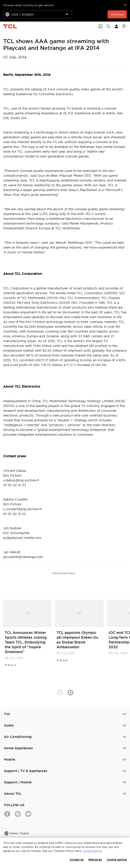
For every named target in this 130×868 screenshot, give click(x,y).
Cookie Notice (92, 851)
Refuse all (95, 860)
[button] (70, 692)
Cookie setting (117, 860)
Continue (117, 14)
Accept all (77, 860)
